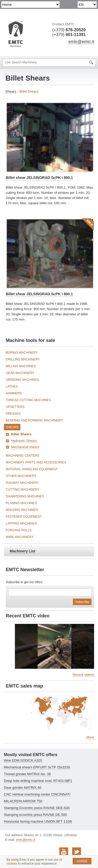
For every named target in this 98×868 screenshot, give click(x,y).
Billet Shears (21, 434)
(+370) (69, 30)
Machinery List (22, 551)
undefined (30, 5)
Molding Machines (22, 510)
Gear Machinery (20, 373)
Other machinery (21, 476)
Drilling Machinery (23, 359)
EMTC (16, 34)
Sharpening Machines (25, 496)
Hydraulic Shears (24, 441)
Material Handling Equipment (32, 469)
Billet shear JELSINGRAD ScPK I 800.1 (39, 178)
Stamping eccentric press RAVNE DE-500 (35, 815)
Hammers (14, 393)
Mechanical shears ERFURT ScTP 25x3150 (37, 767)
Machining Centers (23, 456)
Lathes (12, 387)
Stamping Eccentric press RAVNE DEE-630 (37, 808)
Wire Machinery (20, 537)
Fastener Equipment (24, 517)
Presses (13, 414)
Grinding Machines (22, 380)
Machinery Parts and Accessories (36, 462)
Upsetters (15, 407)
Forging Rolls (19, 530)
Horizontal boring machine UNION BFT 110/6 (38, 821)
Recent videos (83, 675)
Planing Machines (21, 503)
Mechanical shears (25, 447)
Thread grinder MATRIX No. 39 (27, 774)
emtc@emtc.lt (81, 42)
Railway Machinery (22, 483)
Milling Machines (21, 366)
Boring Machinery (22, 353)
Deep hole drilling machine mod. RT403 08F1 (38, 781)
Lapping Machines (21, 523)
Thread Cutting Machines (28, 400)
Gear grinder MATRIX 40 (23, 788)
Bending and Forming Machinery (34, 420)
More (90, 737)
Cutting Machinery (22, 490)
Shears (11, 91)
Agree (82, 861)
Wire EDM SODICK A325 (23, 760)
